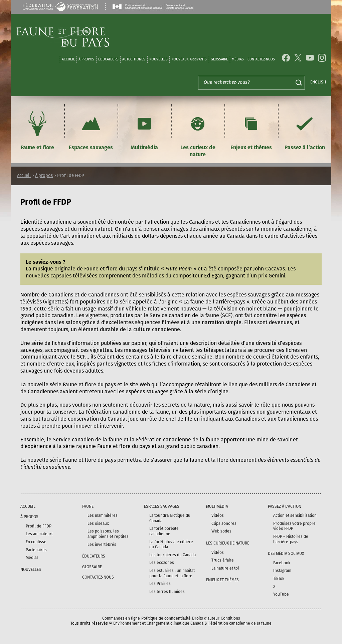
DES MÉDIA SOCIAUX (286, 554)
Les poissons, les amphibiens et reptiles (108, 534)
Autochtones (134, 59)
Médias (32, 558)
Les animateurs (40, 534)
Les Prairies (160, 584)
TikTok (279, 579)
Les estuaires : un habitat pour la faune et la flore (172, 573)
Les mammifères (103, 515)
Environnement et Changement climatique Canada (158, 623)
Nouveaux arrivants (189, 59)
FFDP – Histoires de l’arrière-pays (291, 539)
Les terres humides (167, 592)
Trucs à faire (223, 560)
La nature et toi (225, 568)
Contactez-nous (261, 59)
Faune (88, 506)
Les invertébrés (102, 545)
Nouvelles (158, 59)
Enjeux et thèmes (251, 130)
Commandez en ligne (121, 618)
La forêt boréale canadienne (164, 531)
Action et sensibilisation (295, 515)
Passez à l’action (305, 130)
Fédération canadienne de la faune (240, 623)
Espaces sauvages (91, 130)
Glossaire (219, 59)
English (318, 82)
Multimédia (144, 130)
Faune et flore (37, 130)
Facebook (282, 563)
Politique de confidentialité (166, 618)
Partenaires (36, 550)
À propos (86, 59)
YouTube (281, 594)
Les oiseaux (98, 523)
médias (238, 59)
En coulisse (36, 542)
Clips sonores (224, 523)
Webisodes (221, 531)
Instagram (282, 571)
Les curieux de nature (198, 133)
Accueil (68, 59)
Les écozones (162, 563)
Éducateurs (108, 59)
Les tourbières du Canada (173, 555)
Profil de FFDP (39, 526)
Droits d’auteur (206, 618)
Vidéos (218, 515)
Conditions (230, 618)
